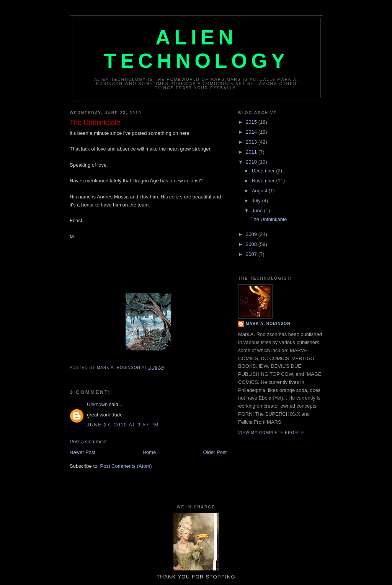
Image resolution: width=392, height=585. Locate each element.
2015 (252, 122)
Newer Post (82, 452)
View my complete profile (271, 433)
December (264, 171)
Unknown (97, 404)
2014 (252, 132)
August (260, 191)
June (258, 211)
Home (149, 452)
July (257, 201)
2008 (252, 244)
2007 (252, 254)
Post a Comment (88, 442)
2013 (252, 142)
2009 (252, 234)
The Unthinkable (269, 219)
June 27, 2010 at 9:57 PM (123, 425)
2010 (252, 162)
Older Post (215, 452)
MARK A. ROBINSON (268, 324)
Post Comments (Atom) (126, 466)
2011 (252, 152)
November (264, 181)
